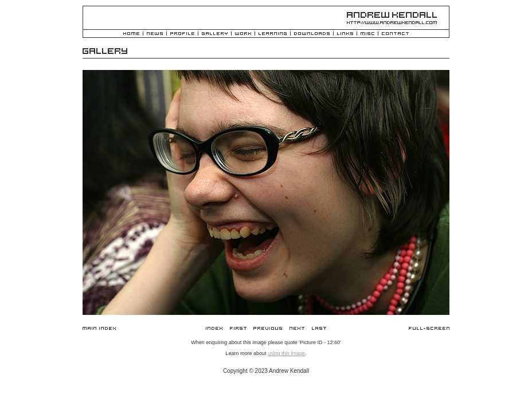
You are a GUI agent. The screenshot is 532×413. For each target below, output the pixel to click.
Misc (367, 34)
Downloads (312, 34)
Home (131, 34)
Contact (395, 34)
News (155, 34)
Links (345, 34)
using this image (286, 353)
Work (243, 34)
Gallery (215, 34)
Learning (273, 34)
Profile (182, 34)
